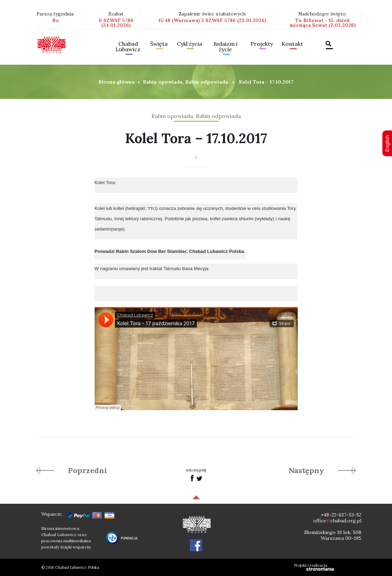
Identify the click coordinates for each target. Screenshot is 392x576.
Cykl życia (189, 44)
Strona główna (116, 82)
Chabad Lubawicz (128, 47)
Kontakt (292, 44)
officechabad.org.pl (337, 521)
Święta (159, 44)
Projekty (262, 44)
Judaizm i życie (225, 47)
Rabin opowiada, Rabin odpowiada (185, 82)
